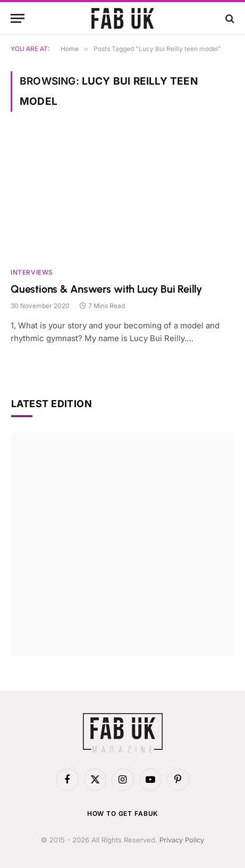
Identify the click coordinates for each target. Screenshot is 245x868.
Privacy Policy (182, 840)
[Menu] (18, 18)
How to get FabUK (122, 813)
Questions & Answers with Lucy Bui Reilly (106, 289)
